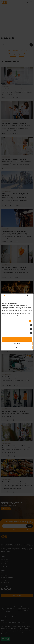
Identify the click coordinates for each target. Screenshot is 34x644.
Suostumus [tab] (6, 299)
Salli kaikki (17, 339)
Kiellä (17, 348)
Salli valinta (17, 343)
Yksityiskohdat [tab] (17, 299)
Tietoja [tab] (28, 299)
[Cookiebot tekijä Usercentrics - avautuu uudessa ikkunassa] (27, 295)
